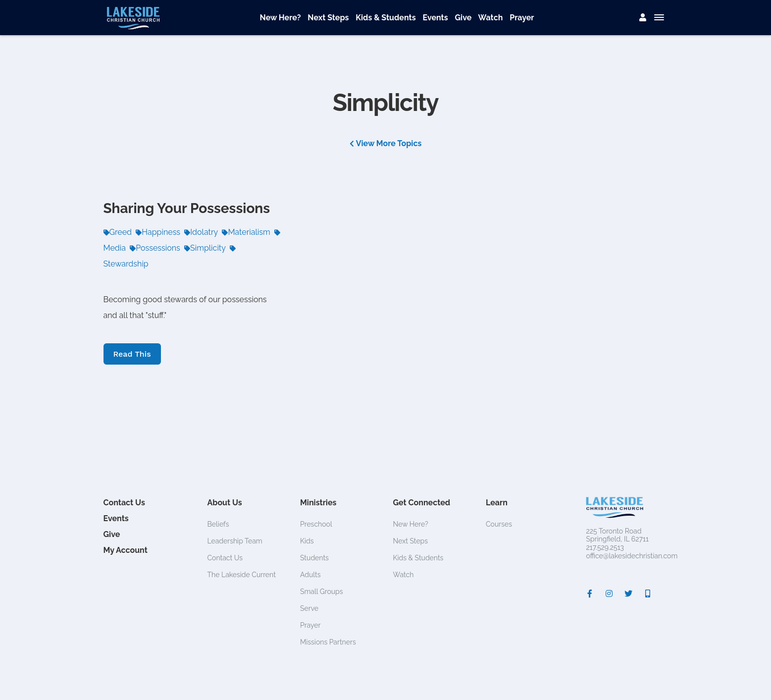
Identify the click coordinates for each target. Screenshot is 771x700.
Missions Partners (328, 642)
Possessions (155, 248)
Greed (118, 232)
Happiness (158, 232)
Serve (309, 608)
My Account (126, 550)
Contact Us (124, 503)
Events (435, 18)
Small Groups (322, 592)
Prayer (522, 18)
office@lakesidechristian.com (632, 556)
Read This (132, 354)
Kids (307, 541)
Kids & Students (385, 18)
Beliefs (218, 524)
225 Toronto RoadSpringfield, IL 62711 (617, 535)
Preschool (316, 524)
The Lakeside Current (242, 575)
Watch (491, 18)
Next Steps (328, 18)
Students (314, 558)
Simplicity (205, 248)
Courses (499, 524)
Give (463, 18)
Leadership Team (235, 541)
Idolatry (201, 232)
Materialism (246, 232)
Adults (310, 575)
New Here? (281, 18)
